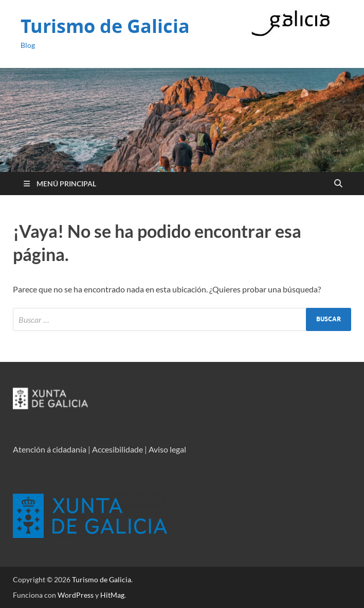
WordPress (76, 595)
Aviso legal (167, 449)
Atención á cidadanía (50, 449)
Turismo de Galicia (105, 26)
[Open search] (338, 184)
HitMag (112, 595)
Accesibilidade (117, 449)
